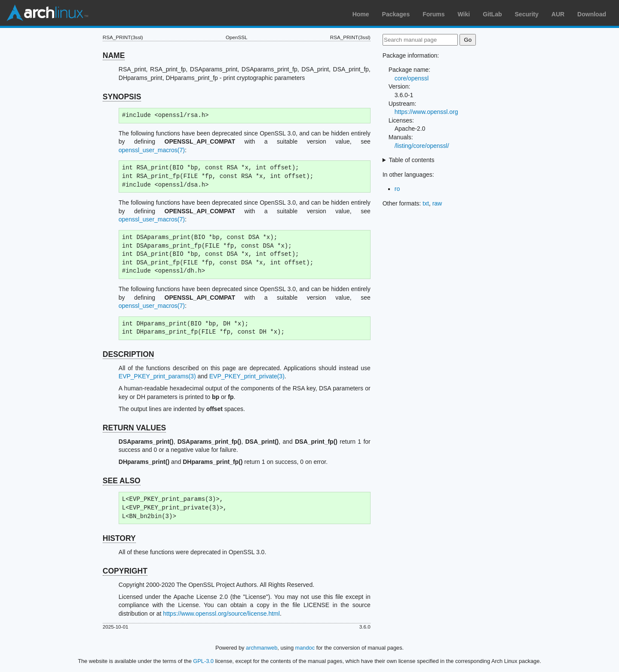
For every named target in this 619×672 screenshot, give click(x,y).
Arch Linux (47, 13)
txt (426, 203)
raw (437, 203)
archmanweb (262, 648)
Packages (396, 14)
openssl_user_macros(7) (152, 150)
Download (592, 14)
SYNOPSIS (122, 97)
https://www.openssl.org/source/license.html (221, 614)
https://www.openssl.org (426, 112)
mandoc (305, 648)
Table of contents (412, 160)
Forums (434, 14)
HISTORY (119, 538)
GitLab (492, 14)
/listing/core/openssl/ (422, 146)
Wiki (464, 14)
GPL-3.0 (203, 661)
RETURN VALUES (134, 428)
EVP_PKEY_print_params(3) (157, 376)
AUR (558, 14)
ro (397, 189)
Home (361, 14)
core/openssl (412, 78)
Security (527, 14)
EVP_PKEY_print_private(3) (247, 376)
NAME (114, 55)
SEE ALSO (122, 481)
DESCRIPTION (129, 354)
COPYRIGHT (125, 571)
